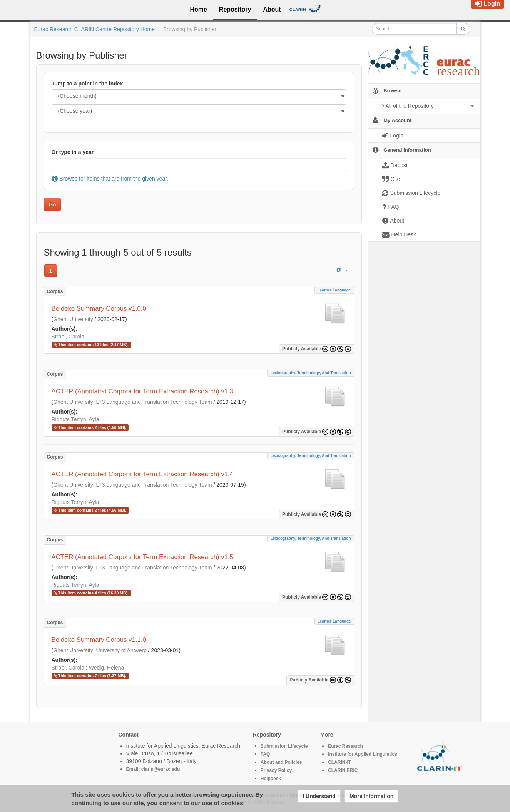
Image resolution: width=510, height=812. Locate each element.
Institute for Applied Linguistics (363, 754)
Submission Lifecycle (284, 746)
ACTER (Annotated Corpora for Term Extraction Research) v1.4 (143, 474)
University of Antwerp (121, 650)
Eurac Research (345, 746)
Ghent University (73, 319)
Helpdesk (271, 779)
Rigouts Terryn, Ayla (75, 419)
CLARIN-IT (339, 762)
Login (487, 4)
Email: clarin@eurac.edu (153, 769)
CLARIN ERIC (343, 770)
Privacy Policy (276, 770)
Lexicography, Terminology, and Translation (310, 373)
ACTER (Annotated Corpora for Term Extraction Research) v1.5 (143, 557)
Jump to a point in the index (87, 84)
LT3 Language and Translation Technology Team (154, 402)
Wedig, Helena (107, 668)
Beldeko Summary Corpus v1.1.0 (99, 640)
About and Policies (281, 762)
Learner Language (334, 290)
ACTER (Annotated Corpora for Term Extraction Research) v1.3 (143, 391)
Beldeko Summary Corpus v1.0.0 (99, 309)
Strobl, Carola (68, 337)
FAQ (265, 754)
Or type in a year (73, 152)
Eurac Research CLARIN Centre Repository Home (95, 29)
